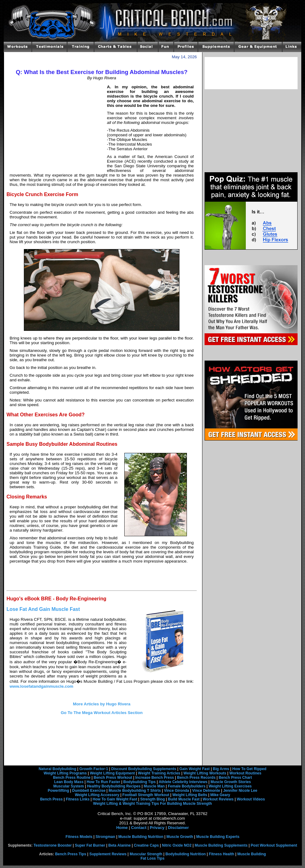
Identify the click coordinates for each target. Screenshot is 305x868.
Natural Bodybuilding (57, 769)
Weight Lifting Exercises (230, 786)
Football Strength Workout (146, 795)
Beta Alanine (119, 845)
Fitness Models (79, 837)
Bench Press (51, 799)
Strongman (105, 837)
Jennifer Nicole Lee (240, 791)
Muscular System (69, 786)
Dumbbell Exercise (89, 791)
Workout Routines (245, 773)
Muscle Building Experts (218, 837)
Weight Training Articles (159, 773)
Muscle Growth (180, 837)
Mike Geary (220, 795)
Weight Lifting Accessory (97, 795)
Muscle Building (252, 854)
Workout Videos (251, 799)
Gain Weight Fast (195, 769)
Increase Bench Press (155, 778)
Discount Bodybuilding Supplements (144, 769)
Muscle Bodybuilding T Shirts (135, 791)
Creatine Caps (146, 845)
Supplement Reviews (108, 854)
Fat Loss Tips (152, 858)
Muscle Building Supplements (221, 845)
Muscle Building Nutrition (141, 837)
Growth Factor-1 (94, 769)
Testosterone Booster (53, 845)
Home (122, 828)
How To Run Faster (103, 782)
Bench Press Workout (113, 778)
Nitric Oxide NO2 (177, 845)
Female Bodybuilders (186, 786)
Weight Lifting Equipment (112, 773)
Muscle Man (154, 786)
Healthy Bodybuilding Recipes (114, 786)
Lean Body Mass (69, 782)
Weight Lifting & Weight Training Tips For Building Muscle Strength (152, 804)
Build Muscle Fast (184, 799)
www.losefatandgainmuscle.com (41, 686)
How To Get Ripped (250, 769)
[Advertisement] (57, 127)
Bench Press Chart (235, 778)
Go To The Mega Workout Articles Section (102, 713)
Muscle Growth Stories (231, 782)
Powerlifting (58, 791)
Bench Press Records (196, 778)
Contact (139, 828)
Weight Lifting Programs (65, 773)
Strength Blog (152, 799)
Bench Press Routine (72, 778)
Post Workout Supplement (274, 845)
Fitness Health (222, 854)
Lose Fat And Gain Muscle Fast (43, 609)
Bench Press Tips (71, 854)
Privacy (157, 828)
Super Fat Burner (90, 845)
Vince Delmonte (206, 791)
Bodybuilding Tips (139, 782)
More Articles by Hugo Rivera (102, 704)
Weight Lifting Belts (190, 795)
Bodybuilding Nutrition (186, 854)
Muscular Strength (146, 854)
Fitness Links (78, 799)
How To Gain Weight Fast (115, 799)
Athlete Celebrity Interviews (183, 782)
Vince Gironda (177, 791)
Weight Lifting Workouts (205, 773)
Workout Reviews (218, 799)
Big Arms (221, 769)
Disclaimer (178, 828)
